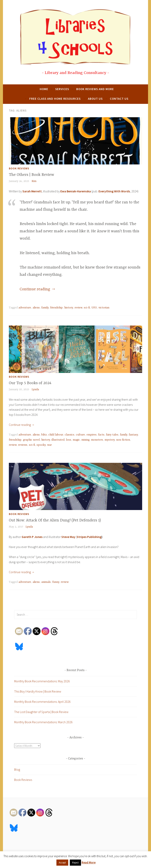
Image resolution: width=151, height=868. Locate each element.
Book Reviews (19, 168)
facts (101, 435)
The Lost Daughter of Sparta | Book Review (41, 712)
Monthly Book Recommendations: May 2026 (42, 681)
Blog (17, 769)
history (69, 308)
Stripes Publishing (89, 537)
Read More (89, 862)
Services (62, 89)
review (78, 308)
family (45, 308)
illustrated (58, 440)
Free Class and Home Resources (55, 99)
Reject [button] (75, 863)
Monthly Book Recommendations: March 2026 (43, 722)
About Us (95, 99)
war (49, 445)
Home (44, 89)
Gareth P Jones (32, 537)
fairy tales (112, 435)
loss (69, 440)
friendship (56, 308)
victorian (104, 308)
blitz (44, 435)
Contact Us (119, 99)
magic (76, 440)
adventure (25, 308)
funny (56, 582)
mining (85, 440)
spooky (41, 445)
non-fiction (123, 440)
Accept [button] (62, 863)
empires (92, 435)
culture (80, 435)
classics (70, 435)
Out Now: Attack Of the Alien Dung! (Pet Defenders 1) (55, 520)
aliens (36, 308)
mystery (110, 440)
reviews (23, 445)
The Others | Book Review (31, 175)
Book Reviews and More (95, 89)
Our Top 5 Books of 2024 (30, 383)
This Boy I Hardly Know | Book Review (38, 691)
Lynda (35, 389)
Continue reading (38, 289)
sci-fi (87, 308)
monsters (97, 440)
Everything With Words (114, 191)
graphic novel (31, 440)
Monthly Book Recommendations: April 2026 (42, 702)
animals (46, 582)
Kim (34, 181)
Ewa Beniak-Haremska (76, 191)
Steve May (68, 537)
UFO (94, 308)
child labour (56, 435)
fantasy (133, 435)
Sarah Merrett (32, 191)
